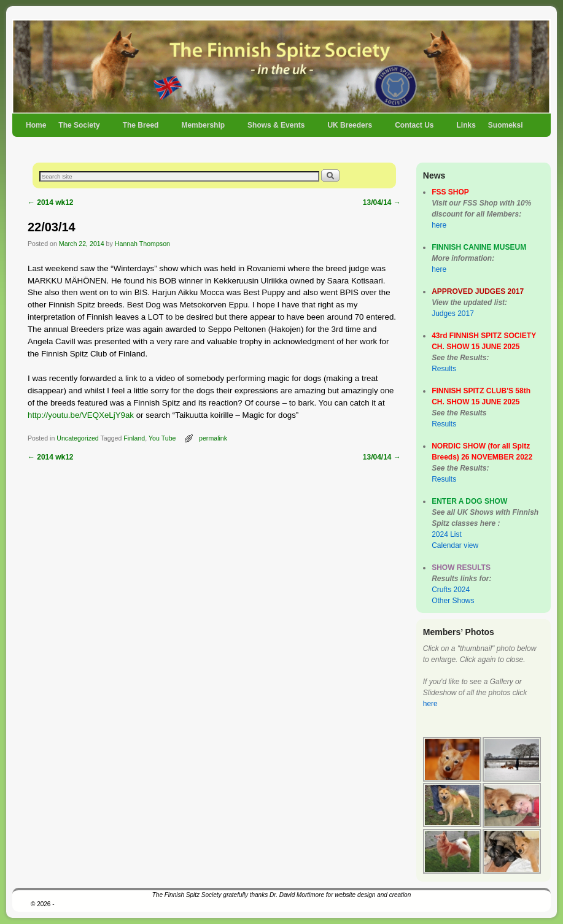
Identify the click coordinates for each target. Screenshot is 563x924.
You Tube (162, 438)
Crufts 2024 (451, 590)
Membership (204, 129)
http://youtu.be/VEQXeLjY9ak (81, 415)
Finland (134, 438)
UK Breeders (350, 129)
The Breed (142, 129)
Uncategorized (78, 438)
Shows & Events (277, 129)
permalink (213, 438)
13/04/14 (382, 202)
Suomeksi (506, 125)
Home (36, 125)
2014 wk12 (51, 202)
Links (466, 125)
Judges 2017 (453, 314)
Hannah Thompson (142, 244)
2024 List (447, 534)
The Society (80, 129)
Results (444, 369)
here (439, 225)
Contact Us (415, 129)
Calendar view (455, 545)
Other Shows (453, 601)
